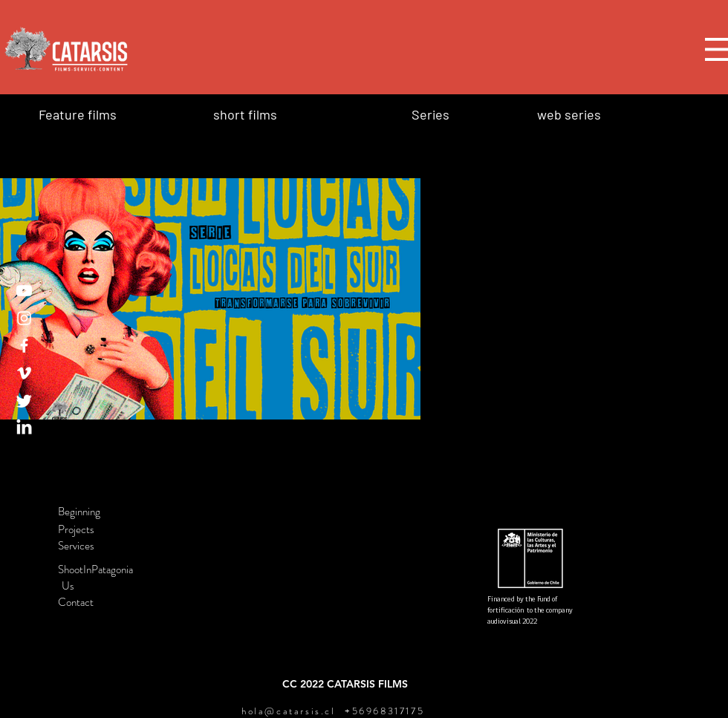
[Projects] (110, 529)
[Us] (110, 586)
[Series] (455, 114)
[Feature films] (111, 114)
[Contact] (110, 602)
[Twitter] (24, 401)
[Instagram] (24, 318)
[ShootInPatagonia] (110, 569)
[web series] (590, 114)
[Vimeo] (24, 373)
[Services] (110, 546)
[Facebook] (24, 346)
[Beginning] (110, 511)
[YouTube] (24, 291)
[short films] (303, 114)
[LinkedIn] (24, 428)
